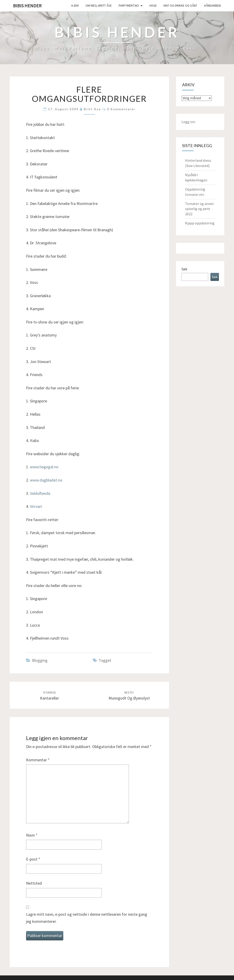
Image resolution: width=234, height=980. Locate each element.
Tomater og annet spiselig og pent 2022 (199, 209)
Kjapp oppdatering (200, 223)
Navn (32, 835)
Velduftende (40, 493)
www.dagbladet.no (46, 480)
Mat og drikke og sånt (180, 5)
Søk (184, 269)
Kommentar (38, 760)
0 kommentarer (121, 109)
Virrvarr (36, 506)
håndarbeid (213, 5)
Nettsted (34, 883)
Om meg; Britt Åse (99, 5)
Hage (153, 5)
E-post (33, 859)
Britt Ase (92, 109)
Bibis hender (27, 6)
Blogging (40, 660)
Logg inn (188, 122)
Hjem (75, 5)
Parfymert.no (129, 5)
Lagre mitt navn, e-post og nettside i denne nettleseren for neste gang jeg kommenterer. (87, 918)
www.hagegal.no (44, 467)
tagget (105, 660)
